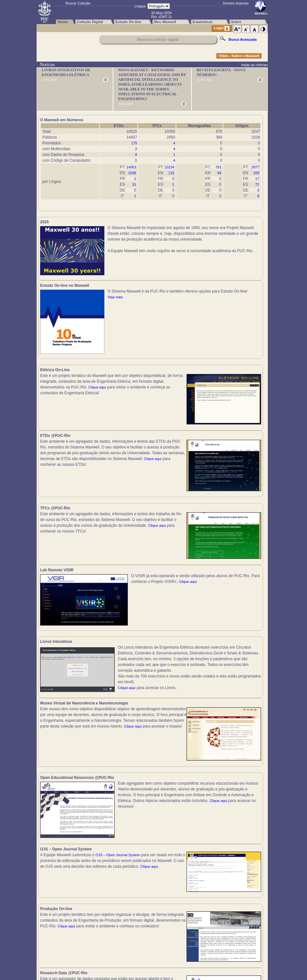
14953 (131, 167)
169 (256, 173)
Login (222, 28)
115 (171, 173)
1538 (132, 173)
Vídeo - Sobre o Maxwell (239, 56)
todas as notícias (254, 65)
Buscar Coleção (78, 3)
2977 (255, 167)
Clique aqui (97, 391)
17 (257, 179)
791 (218, 167)
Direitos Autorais (236, 3)
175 (134, 143)
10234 (169, 167)
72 (257, 184)
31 (134, 184)
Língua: (140, 6)
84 (219, 173)
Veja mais (228, 251)
